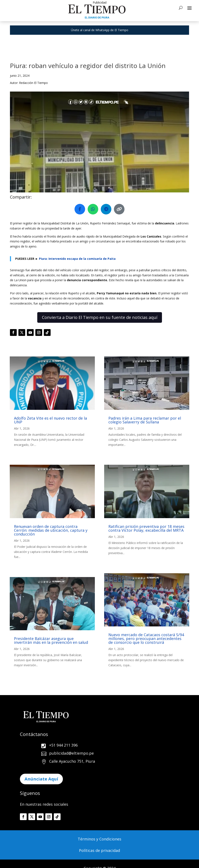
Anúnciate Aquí (41, 779)
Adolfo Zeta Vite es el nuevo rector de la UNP (50, 420)
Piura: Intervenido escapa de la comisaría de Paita (77, 259)
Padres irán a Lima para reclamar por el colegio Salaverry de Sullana (145, 420)
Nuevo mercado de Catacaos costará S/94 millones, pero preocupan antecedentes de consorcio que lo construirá (146, 638)
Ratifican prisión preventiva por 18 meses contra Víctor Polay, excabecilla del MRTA (146, 528)
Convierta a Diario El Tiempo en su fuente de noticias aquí (100, 317)
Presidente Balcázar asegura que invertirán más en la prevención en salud (51, 640)
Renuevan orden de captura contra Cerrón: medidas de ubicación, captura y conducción (51, 530)
